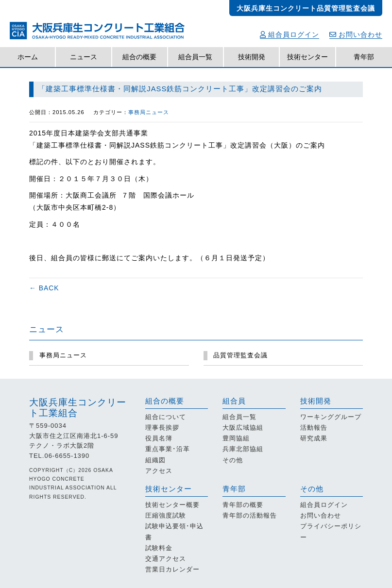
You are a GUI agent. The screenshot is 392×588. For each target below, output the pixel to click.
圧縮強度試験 (166, 515)
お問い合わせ (356, 34)
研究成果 (314, 438)
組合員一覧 (195, 57)
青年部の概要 (243, 505)
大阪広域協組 (243, 428)
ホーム (28, 57)
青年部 (364, 57)
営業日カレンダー (172, 569)
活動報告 (314, 428)
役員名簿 (159, 438)
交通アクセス (166, 559)
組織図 (155, 460)
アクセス (159, 471)
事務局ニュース (149, 112)
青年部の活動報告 (250, 515)
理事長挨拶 (162, 428)
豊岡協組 (236, 438)
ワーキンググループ (331, 417)
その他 (233, 460)
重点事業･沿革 (168, 449)
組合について (166, 417)
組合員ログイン (290, 34)
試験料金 (159, 548)
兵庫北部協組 (243, 449)
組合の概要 (139, 57)
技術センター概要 (172, 505)
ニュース (84, 57)
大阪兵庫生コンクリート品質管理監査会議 (306, 8)
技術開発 (252, 57)
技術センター (307, 57)
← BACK (44, 288)
